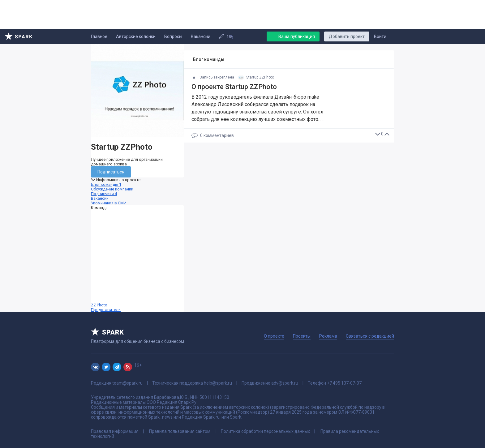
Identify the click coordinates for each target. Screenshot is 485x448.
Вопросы (173, 36)
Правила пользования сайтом (180, 431)
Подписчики (104, 194)
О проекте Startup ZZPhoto (234, 87)
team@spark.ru (127, 383)
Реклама (328, 336)
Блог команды (106, 184)
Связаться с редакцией (370, 336)
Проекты (302, 336)
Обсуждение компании (112, 189)
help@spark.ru (218, 383)
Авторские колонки (136, 36)
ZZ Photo (137, 261)
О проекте (274, 336)
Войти (380, 36)
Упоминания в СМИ (109, 203)
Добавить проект (347, 36)
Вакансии (201, 36)
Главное (99, 36)
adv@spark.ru (285, 383)
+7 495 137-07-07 (344, 383)
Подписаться (111, 172)
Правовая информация (115, 431)
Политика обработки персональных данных (265, 431)
